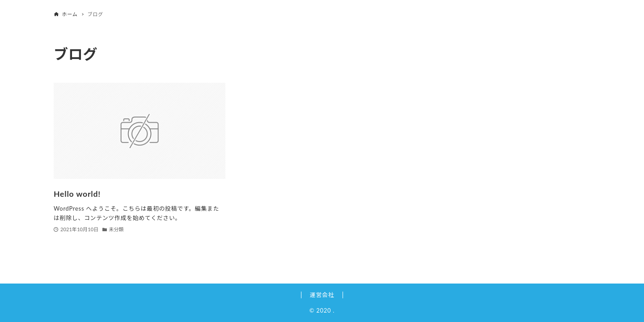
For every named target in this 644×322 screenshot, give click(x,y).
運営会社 (322, 295)
